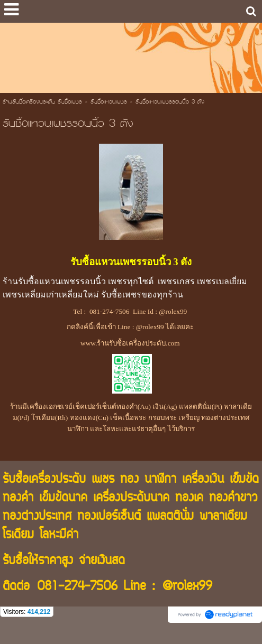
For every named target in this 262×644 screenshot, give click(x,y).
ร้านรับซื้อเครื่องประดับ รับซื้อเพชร (42, 102)
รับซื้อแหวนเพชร (109, 102)
